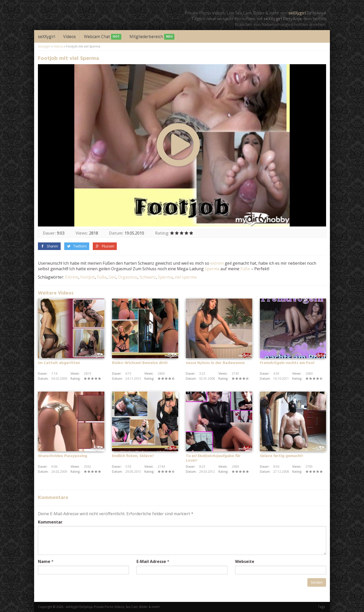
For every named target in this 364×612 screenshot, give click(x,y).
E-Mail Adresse (151, 561)
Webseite (245, 561)
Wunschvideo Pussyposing (63, 456)
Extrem (72, 277)
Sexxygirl (44, 46)
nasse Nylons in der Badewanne (215, 363)
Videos (70, 36)
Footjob (88, 277)
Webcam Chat (103, 37)
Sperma (212, 269)
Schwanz (148, 277)
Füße (245, 269)
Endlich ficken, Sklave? (133, 456)
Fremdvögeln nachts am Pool (287, 363)
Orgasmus (128, 277)
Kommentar (50, 522)
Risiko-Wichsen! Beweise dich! (140, 363)
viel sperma (186, 277)
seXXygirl (297, 13)
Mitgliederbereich (152, 37)
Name (44, 561)
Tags (321, 607)
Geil (112, 277)
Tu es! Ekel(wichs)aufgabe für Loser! (213, 458)
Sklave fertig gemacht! (281, 456)
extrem (217, 263)
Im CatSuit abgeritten (59, 363)
